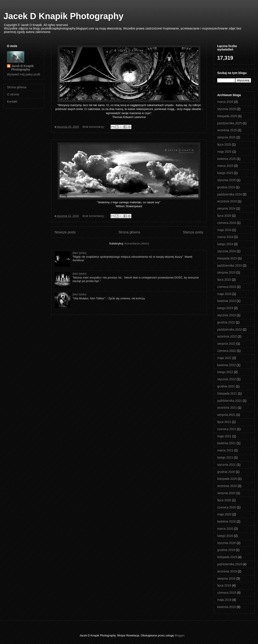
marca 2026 (225, 102)
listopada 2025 (227, 116)
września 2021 (227, 408)
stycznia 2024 (227, 251)
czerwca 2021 (227, 429)
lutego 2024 (225, 244)
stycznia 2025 (227, 180)
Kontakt (12, 102)
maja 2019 (224, 600)
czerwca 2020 (227, 507)
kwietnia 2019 (227, 607)
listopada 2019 (227, 557)
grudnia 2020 (226, 472)
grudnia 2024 (226, 187)
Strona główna (129, 232)
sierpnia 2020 (226, 493)
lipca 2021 (224, 422)
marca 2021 (225, 450)
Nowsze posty (65, 232)
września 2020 (227, 486)
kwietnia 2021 (227, 443)
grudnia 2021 (226, 386)
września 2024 (227, 201)
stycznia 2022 (227, 379)
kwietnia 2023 (227, 301)
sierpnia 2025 (226, 137)
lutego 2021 (225, 457)
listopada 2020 (227, 479)
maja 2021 (224, 436)
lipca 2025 (224, 144)
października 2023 (230, 265)
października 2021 (230, 401)
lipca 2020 (224, 500)
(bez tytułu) (79, 253)
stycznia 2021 (227, 465)
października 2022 (230, 329)
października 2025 (230, 123)
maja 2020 (224, 514)
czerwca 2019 (227, 593)
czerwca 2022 (227, 351)
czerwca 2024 (227, 223)
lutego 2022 (225, 372)
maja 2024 (224, 230)
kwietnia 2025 (227, 159)
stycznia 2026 (227, 109)
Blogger (179, 635)
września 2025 (227, 130)
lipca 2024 (224, 216)
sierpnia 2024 (226, 208)
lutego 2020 (225, 536)
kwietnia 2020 (227, 521)
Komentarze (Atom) (137, 243)
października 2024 (230, 194)
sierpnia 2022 (226, 344)
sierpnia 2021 (226, 415)
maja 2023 (224, 294)
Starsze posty (193, 232)
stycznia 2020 (227, 543)
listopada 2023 (227, 258)
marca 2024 (225, 237)
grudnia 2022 (226, 322)
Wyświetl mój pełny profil (24, 74)
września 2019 (227, 571)
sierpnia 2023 (226, 272)
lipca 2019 (224, 585)
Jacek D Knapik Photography (63, 16)
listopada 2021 (227, 393)
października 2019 (230, 564)
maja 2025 (224, 152)
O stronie (13, 94)
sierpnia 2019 (226, 578)
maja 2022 (224, 358)
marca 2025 (225, 166)
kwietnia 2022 (227, 365)
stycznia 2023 (227, 315)
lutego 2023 (225, 308)
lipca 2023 (224, 280)
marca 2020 (225, 529)
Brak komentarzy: (94, 127)
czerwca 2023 (227, 287)
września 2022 (227, 336)
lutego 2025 (225, 173)
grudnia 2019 (226, 550)
